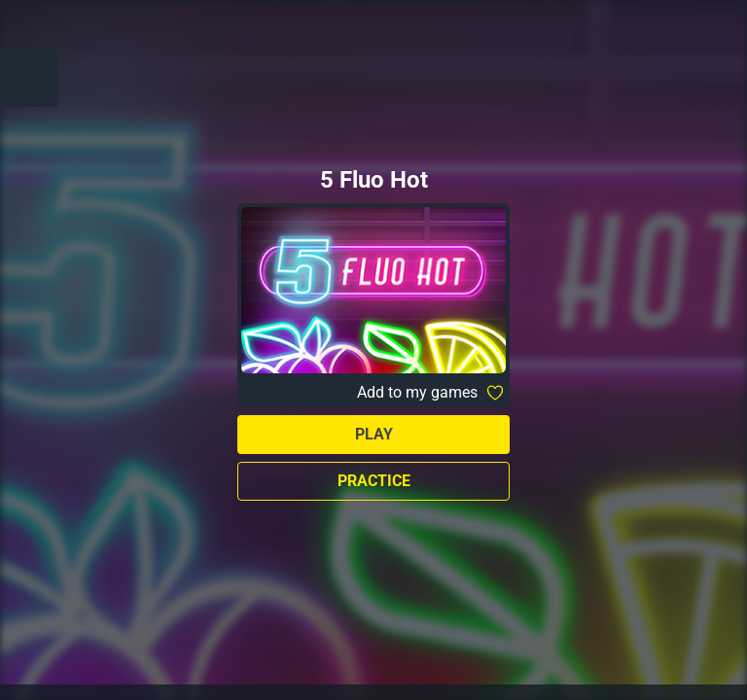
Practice (374, 481)
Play (374, 434)
